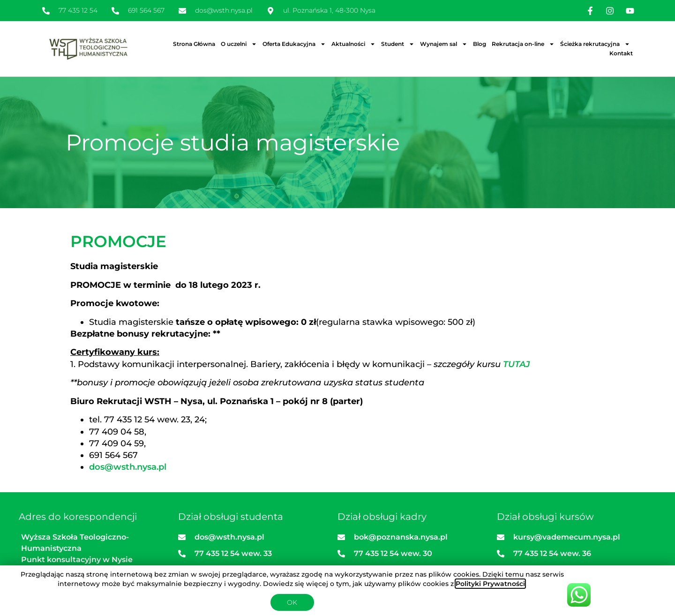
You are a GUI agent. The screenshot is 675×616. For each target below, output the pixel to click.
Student (398, 44)
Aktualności (353, 44)
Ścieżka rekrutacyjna (595, 44)
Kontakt (621, 53)
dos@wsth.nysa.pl (128, 467)
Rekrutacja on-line (523, 44)
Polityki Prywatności (490, 584)
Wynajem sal (444, 44)
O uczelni (239, 44)
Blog (480, 44)
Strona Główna (194, 44)
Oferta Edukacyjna (294, 44)
